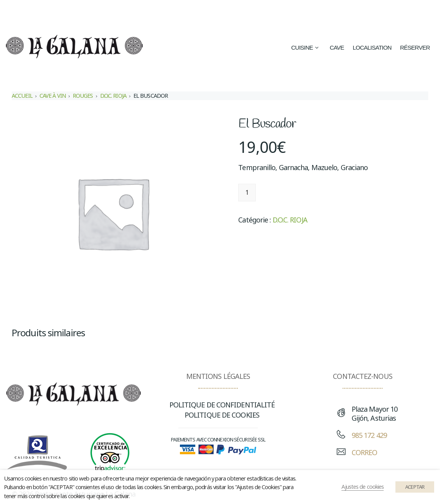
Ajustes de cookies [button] (363, 486)
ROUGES (83, 96)
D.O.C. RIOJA (113, 96)
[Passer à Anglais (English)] (344, 12)
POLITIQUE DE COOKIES (222, 415)
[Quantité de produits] (247, 193)
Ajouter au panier (296, 193)
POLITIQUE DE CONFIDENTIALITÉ (222, 405)
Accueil (22, 96)
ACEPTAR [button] (415, 487)
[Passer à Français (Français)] (385, 12)
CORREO (365, 452)
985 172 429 (369, 435)
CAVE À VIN (53, 96)
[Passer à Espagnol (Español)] (290, 12)
